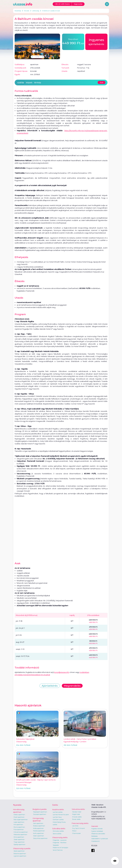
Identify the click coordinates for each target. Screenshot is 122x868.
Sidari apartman (39, 836)
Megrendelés (72, 686)
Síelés (55, 805)
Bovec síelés (76, 819)
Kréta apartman (38, 828)
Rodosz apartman (39, 826)
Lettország (36, 11)
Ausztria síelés (58, 809)
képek (29, 83)
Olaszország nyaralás (22, 848)
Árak (102, 82)
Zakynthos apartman (40, 838)
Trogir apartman (19, 842)
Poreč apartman (19, 817)
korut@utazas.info (62, 672)
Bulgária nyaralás (40, 809)
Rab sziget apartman (21, 820)
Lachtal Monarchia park (61, 815)
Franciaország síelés (80, 823)
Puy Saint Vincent (79, 828)
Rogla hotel (76, 814)
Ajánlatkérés (50, 686)
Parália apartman (39, 831)
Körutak (27, 11)
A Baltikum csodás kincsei (51, 11)
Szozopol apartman (40, 814)
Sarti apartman (38, 823)
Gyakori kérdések (97, 831)
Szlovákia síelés (59, 828)
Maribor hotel (77, 812)
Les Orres (75, 826)
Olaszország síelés (60, 837)
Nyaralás (17, 805)
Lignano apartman (20, 856)
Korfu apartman (38, 833)
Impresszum (96, 841)
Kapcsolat (95, 826)
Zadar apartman (19, 839)
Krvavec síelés (77, 817)
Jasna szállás (57, 834)
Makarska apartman (20, 835)
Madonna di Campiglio (60, 848)
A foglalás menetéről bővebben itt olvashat (32, 675)
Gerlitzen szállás (58, 820)
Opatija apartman (20, 844)
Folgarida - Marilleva (60, 843)
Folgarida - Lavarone (60, 840)
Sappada (56, 845)
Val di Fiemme (58, 850)
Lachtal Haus (57, 817)
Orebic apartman (19, 815)
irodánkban (84, 672)
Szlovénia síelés (78, 809)
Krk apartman (18, 825)
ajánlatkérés (96, 42)
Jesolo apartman (19, 851)
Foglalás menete (97, 829)
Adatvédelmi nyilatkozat (100, 839)
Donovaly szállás (58, 831)
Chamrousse (76, 833)
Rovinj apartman (19, 827)
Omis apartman (19, 837)
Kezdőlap (18, 11)
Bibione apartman (20, 854)
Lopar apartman (19, 822)
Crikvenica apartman (21, 832)
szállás (21, 83)
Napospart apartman (40, 812)
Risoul (74, 831)
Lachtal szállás (58, 812)
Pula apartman (19, 830)
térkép (38, 83)
